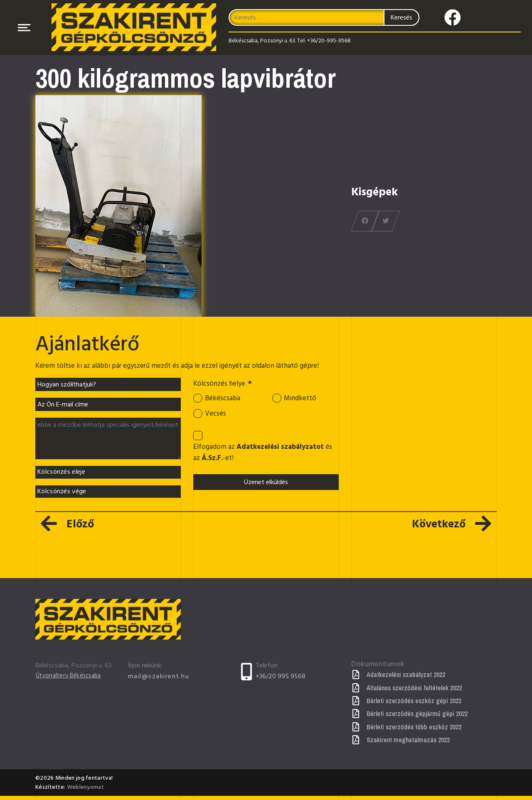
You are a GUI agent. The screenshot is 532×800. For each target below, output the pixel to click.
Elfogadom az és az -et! (262, 457)
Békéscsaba (224, 399)
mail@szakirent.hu (159, 680)
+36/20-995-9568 (329, 42)
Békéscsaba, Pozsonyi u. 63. (262, 42)
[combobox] (324, 19)
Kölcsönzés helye (225, 384)
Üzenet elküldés (266, 487)
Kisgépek (374, 192)
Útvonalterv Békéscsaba (71, 680)
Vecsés (216, 416)
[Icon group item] (453, 16)
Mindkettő (301, 399)
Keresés (401, 19)
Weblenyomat (85, 791)
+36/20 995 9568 (281, 680)
